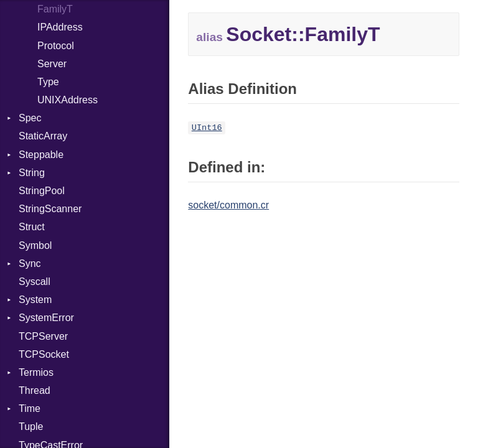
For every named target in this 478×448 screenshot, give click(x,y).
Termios (36, 372)
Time (30, 408)
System (35, 300)
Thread (35, 390)
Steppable (41, 155)
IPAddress (60, 27)
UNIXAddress (68, 100)
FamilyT (55, 9)
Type (48, 82)
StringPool (42, 191)
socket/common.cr (228, 205)
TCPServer (43, 336)
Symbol (35, 245)
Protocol (56, 46)
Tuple (31, 427)
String (32, 173)
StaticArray (43, 136)
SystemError (46, 318)
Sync (30, 264)
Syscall (35, 282)
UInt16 (207, 128)
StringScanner (50, 209)
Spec (30, 118)
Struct (32, 227)
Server (52, 64)
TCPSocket (44, 354)
